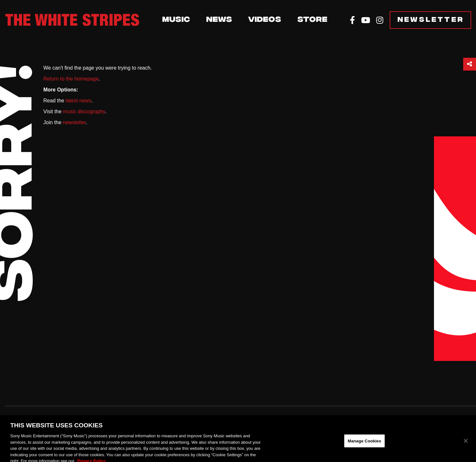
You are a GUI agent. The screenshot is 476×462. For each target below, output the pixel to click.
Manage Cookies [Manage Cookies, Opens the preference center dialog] (364, 444)
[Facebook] (352, 20)
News (219, 20)
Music (176, 20)
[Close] (466, 444)
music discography (84, 111)
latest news (78, 101)
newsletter (74, 122)
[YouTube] (366, 20)
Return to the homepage (71, 79)
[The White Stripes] (72, 20)
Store (312, 20)
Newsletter (431, 20)
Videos (265, 20)
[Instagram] (380, 20)
